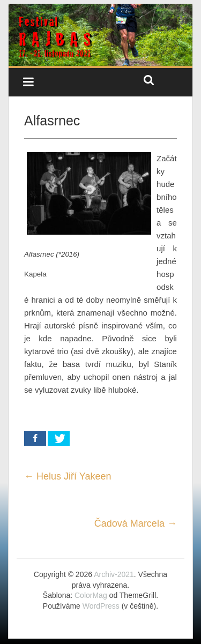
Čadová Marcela (136, 523)
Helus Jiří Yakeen (68, 476)
